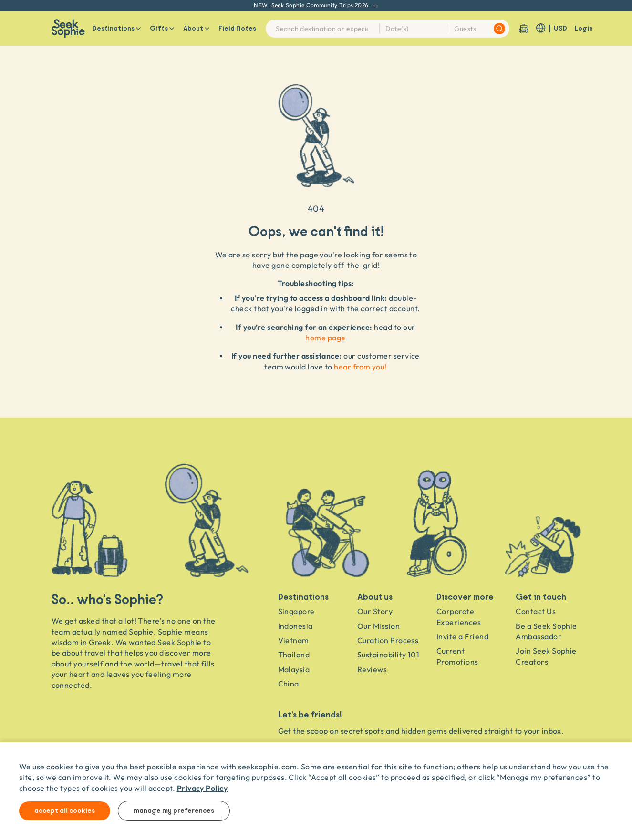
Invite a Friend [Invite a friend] (462, 636)
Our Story (375, 611)
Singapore (296, 611)
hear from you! (360, 367)
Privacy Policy (202, 788)
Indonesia (295, 626)
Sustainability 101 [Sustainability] (389, 655)
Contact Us (536, 611)
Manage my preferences (174, 811)
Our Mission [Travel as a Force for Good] (378, 626)
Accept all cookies (65, 811)
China (289, 684)
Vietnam (294, 640)
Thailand (294, 655)
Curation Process (388, 640)
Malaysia (294, 669)
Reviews (372, 669)
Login (584, 29)
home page (325, 338)
